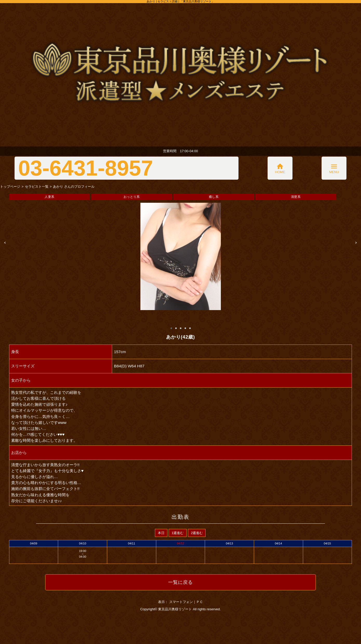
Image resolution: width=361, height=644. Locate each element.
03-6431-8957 (86, 168)
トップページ (10, 187)
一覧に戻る (180, 582)
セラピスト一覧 (37, 187)
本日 (161, 533)
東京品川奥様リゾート (175, 609)
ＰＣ (200, 602)
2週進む (197, 533)
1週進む (178, 533)
